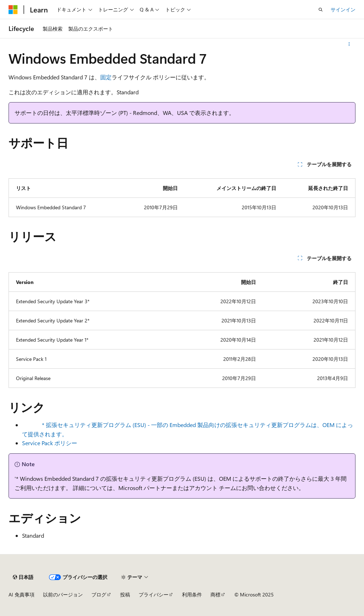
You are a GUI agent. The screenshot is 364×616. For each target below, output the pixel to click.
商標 (215, 594)
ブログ (99, 594)
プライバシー (154, 594)
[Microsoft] (13, 10)
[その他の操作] (349, 44)
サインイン (343, 9)
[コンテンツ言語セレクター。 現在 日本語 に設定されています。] (23, 577)
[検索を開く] (321, 10)
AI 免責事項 (22, 594)
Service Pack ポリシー (50, 443)
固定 (106, 77)
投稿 (125, 594)
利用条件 (192, 594)
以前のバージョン (63, 594)
